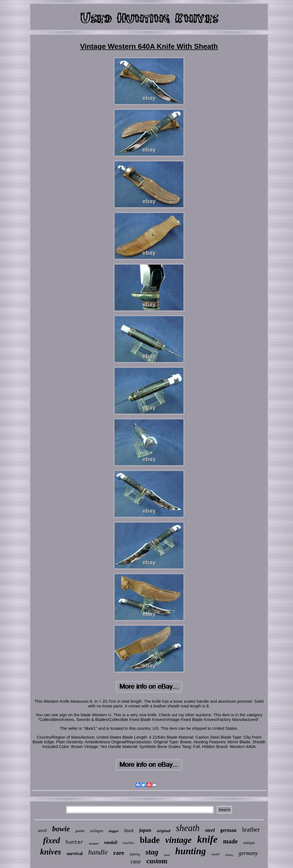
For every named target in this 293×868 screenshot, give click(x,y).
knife (207, 839)
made (230, 841)
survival (75, 854)
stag (152, 852)
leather (251, 829)
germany (248, 853)
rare (119, 853)
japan (145, 830)
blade (150, 840)
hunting (191, 851)
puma (80, 831)
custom (157, 861)
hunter (74, 842)
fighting (135, 854)
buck (129, 831)
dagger (114, 831)
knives (51, 852)
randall (111, 842)
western (94, 843)
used (42, 830)
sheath (188, 828)
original (164, 831)
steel (210, 830)
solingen (97, 831)
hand (167, 855)
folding (229, 855)
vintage (178, 840)
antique (249, 843)
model (215, 854)
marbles (129, 843)
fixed (51, 840)
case (136, 861)
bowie (61, 829)
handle (98, 852)
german (228, 830)
